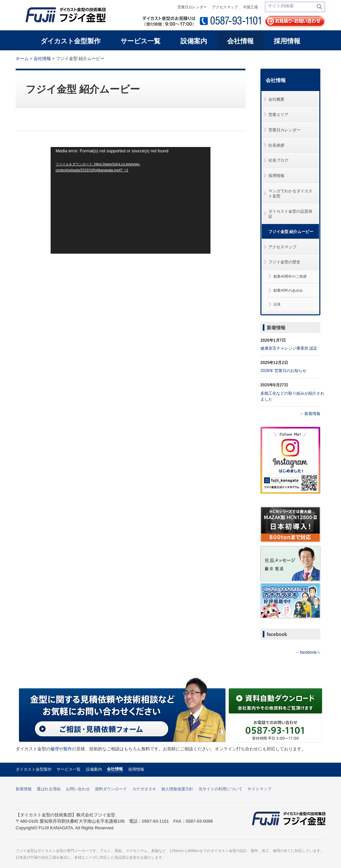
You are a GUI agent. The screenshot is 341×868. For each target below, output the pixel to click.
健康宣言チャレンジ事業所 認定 (289, 348)
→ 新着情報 (310, 414)
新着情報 (276, 328)
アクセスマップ (225, 7)
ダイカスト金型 (50, 851)
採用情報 (136, 769)
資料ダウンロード (111, 789)
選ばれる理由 (49, 789)
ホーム (22, 58)
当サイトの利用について (220, 789)
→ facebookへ (308, 652)
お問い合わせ (78, 789)
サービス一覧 (69, 769)
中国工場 (250, 7)
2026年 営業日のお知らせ (283, 371)
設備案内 (94, 769)
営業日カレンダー (192, 7)
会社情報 (42, 58)
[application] (131, 200)
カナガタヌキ (144, 789)
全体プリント (287, 58)
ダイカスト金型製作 (34, 769)
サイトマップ (259, 789)
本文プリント (313, 58)
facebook (277, 634)
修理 (55, 749)
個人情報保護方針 (177, 789)
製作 (68, 749)
